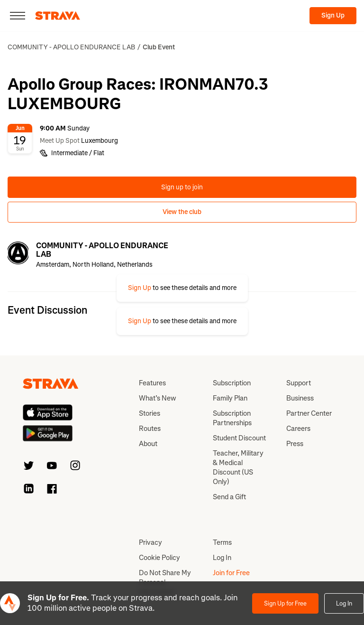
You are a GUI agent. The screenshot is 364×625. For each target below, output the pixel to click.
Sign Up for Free (285, 603)
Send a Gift (229, 497)
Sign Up (333, 15)
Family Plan (230, 398)
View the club (182, 212)
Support (299, 383)
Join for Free (231, 573)
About (148, 444)
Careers (298, 429)
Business (300, 398)
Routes (150, 429)
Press (295, 444)
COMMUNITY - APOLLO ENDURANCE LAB (71, 47)
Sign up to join (182, 187)
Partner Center (309, 413)
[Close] (18, 16)
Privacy (150, 542)
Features (152, 383)
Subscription (232, 383)
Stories (150, 413)
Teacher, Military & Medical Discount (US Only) (238, 467)
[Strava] (58, 16)
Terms (222, 542)
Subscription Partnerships (232, 418)
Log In (344, 603)
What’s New (157, 398)
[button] (182, 288)
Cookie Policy (159, 558)
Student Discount (239, 438)
